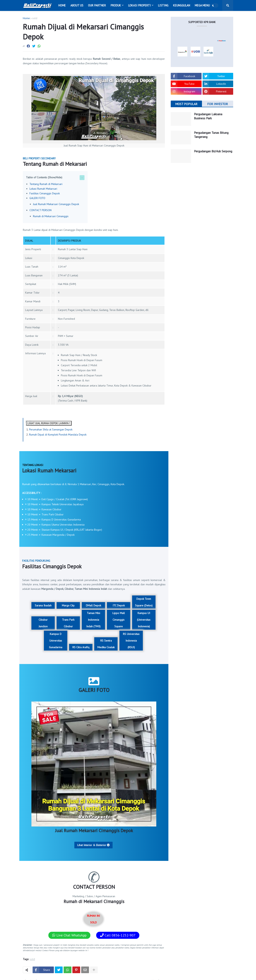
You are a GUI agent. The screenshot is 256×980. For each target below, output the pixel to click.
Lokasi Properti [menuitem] (140, 5)
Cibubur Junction (43, 623)
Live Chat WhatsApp (69, 935)
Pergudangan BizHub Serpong (213, 151)
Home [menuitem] (62, 5)
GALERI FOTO (37, 198)
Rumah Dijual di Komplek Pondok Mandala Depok (58, 435)
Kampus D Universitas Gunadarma (56, 641)
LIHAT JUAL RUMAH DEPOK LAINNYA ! (49, 423)
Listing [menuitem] (163, 5)
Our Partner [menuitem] (97, 5)
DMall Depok (93, 605)
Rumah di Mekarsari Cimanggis (51, 216)
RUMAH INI (93, 919)
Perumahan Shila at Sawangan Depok (51, 429)
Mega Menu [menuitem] (202, 5)
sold (35, 18)
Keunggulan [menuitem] (182, 5)
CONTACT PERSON (40, 210)
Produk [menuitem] (116, 5)
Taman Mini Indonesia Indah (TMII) (93, 620)
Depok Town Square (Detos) (144, 602)
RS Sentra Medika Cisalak (106, 644)
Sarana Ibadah (43, 605)
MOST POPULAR (186, 104)
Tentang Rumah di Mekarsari (46, 184)
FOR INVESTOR (218, 104)
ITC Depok (119, 605)
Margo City (68, 605)
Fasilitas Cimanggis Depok (45, 193)
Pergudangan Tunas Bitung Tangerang (211, 135)
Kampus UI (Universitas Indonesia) (144, 620)
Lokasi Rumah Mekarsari (43, 189)
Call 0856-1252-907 (118, 935)
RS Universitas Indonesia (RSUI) (131, 641)
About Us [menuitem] (77, 5)
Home (26, 18)
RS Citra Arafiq (81, 647)
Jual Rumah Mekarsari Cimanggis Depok (56, 204)
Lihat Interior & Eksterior (93, 845)
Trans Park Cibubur (68, 623)
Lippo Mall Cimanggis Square (119, 620)
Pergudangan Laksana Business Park (208, 116)
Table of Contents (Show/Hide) (44, 177)
